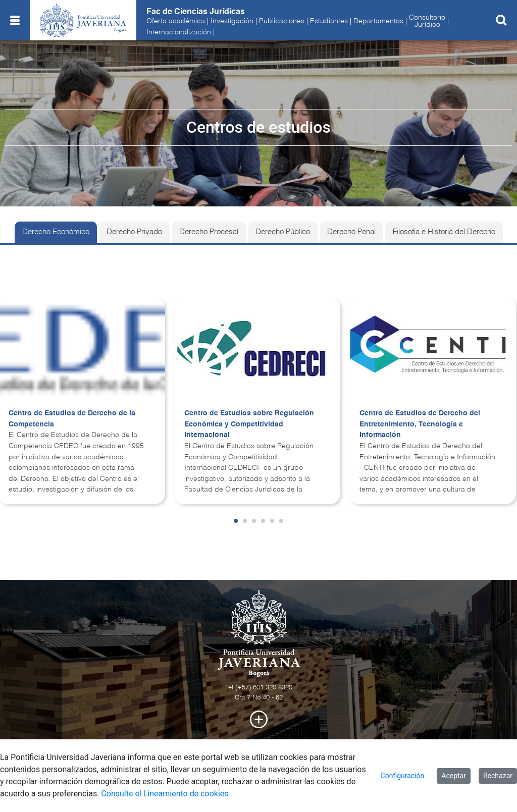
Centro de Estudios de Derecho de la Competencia (72, 419)
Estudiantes (329, 21)
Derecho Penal (351, 232)
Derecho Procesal (209, 232)
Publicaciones (282, 21)
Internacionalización (179, 32)
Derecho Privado (134, 232)
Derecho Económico (56, 232)
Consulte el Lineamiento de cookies (165, 794)
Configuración (403, 776)
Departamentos (378, 21)
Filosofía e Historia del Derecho (444, 232)
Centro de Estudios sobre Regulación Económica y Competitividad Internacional (249, 424)
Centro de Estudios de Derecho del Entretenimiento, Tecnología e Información (420, 424)
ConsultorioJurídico (427, 21)
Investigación (232, 21)
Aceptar (454, 776)
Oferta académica (176, 21)
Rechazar (498, 776)
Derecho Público (283, 232)
